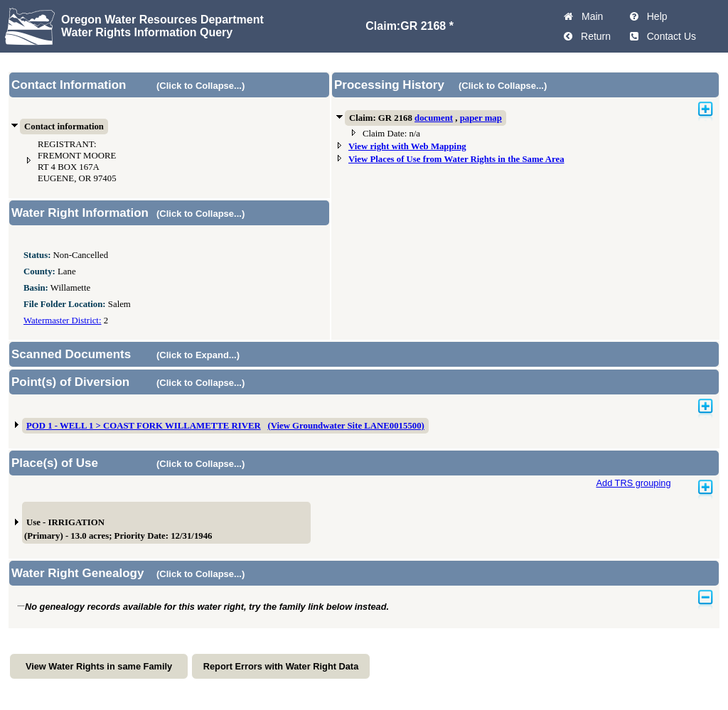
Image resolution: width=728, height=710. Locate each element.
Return (593, 36)
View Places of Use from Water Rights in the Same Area (456, 159)
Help (654, 16)
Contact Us (669, 36)
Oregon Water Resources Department (162, 20)
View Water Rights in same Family (99, 666)
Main (589, 16)
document (434, 118)
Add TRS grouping (633, 483)
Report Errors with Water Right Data (281, 666)
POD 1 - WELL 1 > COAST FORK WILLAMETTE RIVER (144, 426)
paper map (481, 118)
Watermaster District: (62, 321)
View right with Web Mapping (407, 146)
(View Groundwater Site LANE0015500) (346, 426)
